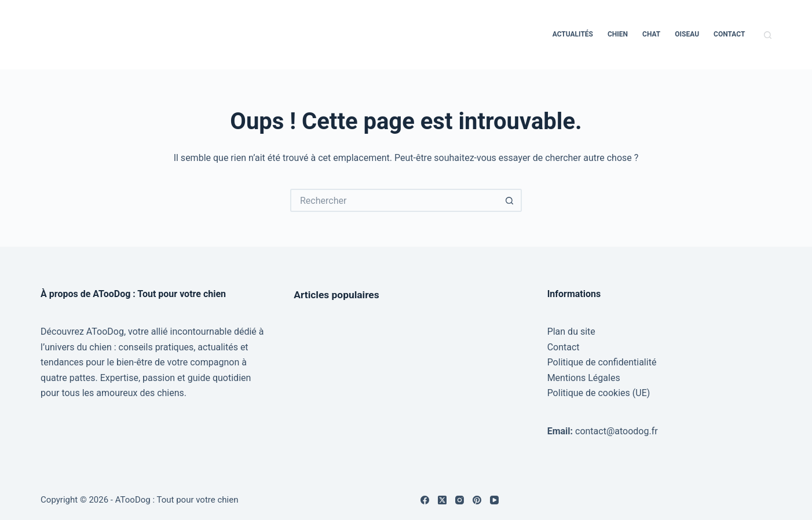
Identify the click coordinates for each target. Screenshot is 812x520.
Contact (729, 34)
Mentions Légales (584, 378)
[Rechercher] (768, 35)
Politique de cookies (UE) (599, 393)
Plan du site (571, 332)
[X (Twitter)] (442, 500)
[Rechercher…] (394, 200)
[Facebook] (425, 500)
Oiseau (687, 34)
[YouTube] (494, 500)
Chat (651, 34)
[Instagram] (460, 500)
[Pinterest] (477, 500)
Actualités (573, 34)
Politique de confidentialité (602, 362)
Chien (618, 34)
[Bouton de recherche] (510, 200)
